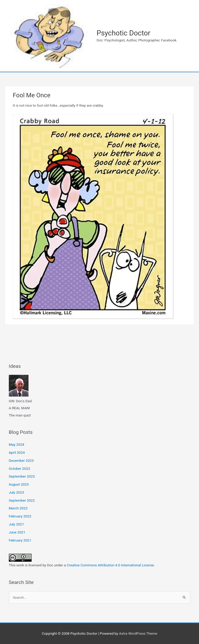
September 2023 (22, 476)
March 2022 (18, 508)
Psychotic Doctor (123, 33)
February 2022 (20, 516)
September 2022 (22, 500)
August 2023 (19, 484)
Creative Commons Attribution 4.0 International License (110, 565)
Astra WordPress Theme (138, 633)
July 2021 (16, 524)
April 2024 (17, 452)
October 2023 (19, 469)
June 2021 (17, 532)
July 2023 (16, 492)
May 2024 (17, 444)
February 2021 (20, 540)
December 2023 (21, 460)
